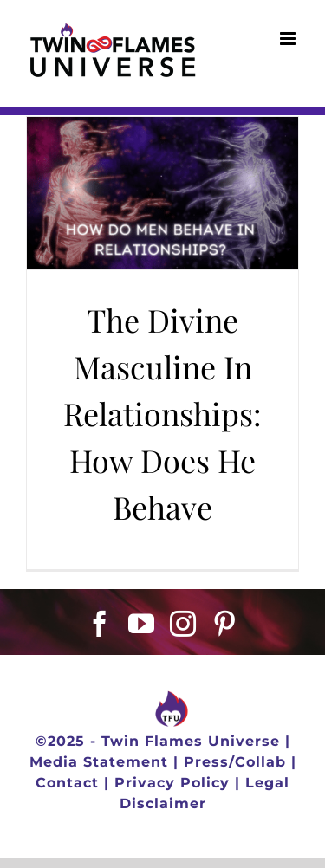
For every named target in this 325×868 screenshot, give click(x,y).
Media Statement (99, 762)
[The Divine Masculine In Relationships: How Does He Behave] (162, 193)
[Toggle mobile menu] (289, 39)
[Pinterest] (225, 624)
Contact (67, 783)
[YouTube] (142, 624)
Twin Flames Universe (191, 741)
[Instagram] (183, 624)
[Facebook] (100, 624)
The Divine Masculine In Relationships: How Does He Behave (162, 413)
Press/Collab (235, 762)
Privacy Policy (172, 783)
